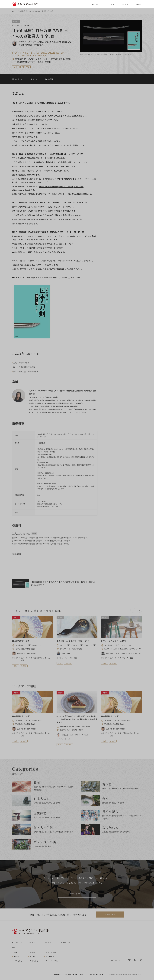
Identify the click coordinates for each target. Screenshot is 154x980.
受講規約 (57, 974)
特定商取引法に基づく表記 (74, 974)
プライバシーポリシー (95, 974)
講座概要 (49, 79)
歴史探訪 (33, 957)
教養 (15, 952)
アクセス (125, 4)
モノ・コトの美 (52, 961)
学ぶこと (16, 79)
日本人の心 (18, 961)
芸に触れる (50, 957)
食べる (32, 952)
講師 (33, 79)
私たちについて (98, 4)
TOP (13, 11)
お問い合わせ (110, 914)
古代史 (16, 957)
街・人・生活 (51, 952)
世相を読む (34, 961)
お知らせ (139, 4)
